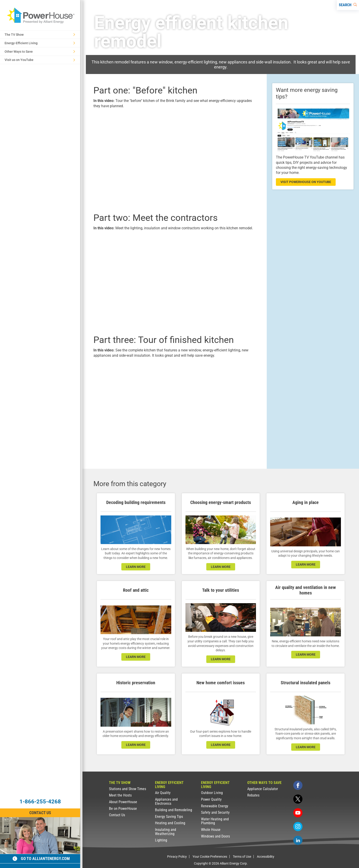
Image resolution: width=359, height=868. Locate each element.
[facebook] (298, 785)
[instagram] (298, 827)
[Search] (348, 5)
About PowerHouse (123, 802)
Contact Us (117, 815)
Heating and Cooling (170, 823)
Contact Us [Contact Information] (40, 813)
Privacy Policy (177, 857)
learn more (136, 567)
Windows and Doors (215, 836)
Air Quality (163, 793)
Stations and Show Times (128, 789)
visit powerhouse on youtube (306, 182)
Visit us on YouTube (40, 60)
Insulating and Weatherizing (166, 832)
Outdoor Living (212, 793)
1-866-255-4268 (40, 802)
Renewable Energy (215, 806)
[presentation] (175, 160)
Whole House (211, 830)
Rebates (253, 795)
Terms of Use (242, 857)
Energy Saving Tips (169, 817)
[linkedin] (298, 840)
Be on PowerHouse (123, 809)
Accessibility (266, 857)
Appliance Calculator (263, 789)
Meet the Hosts (120, 795)
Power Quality (211, 799)
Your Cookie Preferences (210, 857)
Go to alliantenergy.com (41, 858)
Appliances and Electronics (166, 801)
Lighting (161, 840)
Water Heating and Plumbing (215, 821)
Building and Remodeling (174, 810)
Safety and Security (215, 812)
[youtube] (298, 813)
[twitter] (298, 799)
